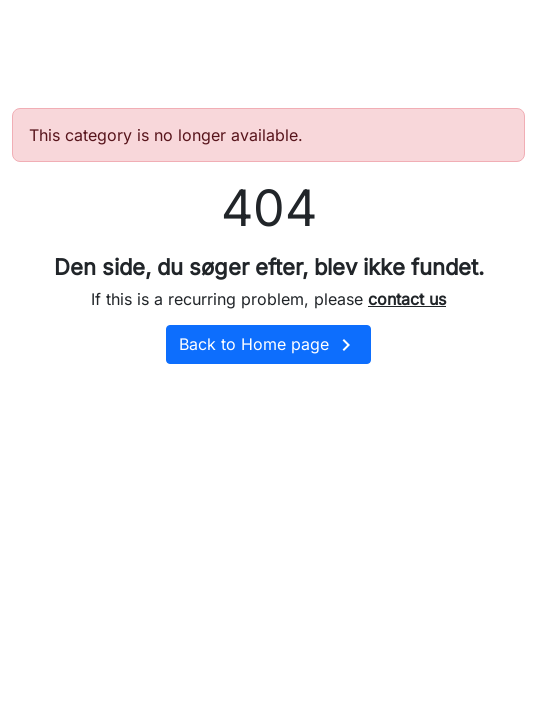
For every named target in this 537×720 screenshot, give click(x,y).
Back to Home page (268, 345)
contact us (407, 299)
